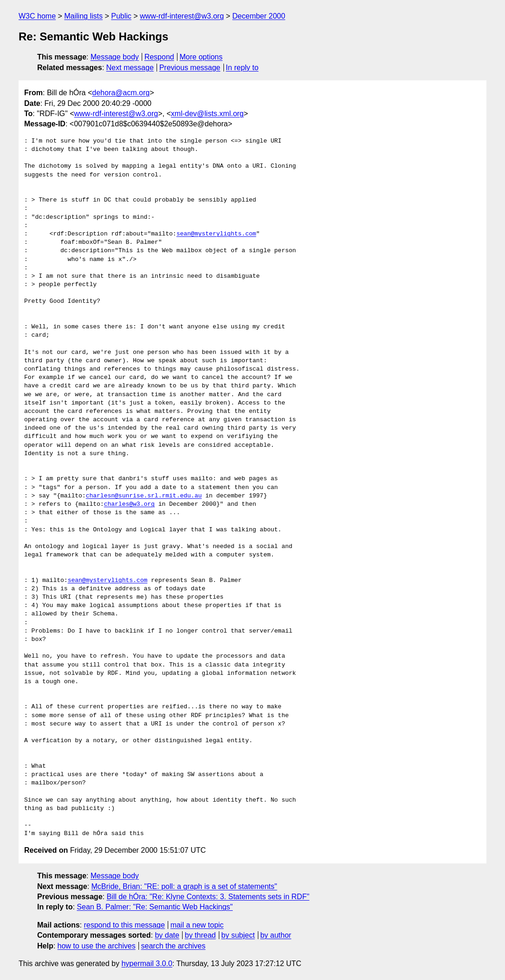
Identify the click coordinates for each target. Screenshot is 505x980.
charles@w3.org (129, 504)
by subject (238, 935)
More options (201, 57)
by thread (200, 935)
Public (121, 16)
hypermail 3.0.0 (147, 964)
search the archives (174, 946)
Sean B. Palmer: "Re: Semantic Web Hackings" (155, 907)
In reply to (242, 68)
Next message (130, 68)
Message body (115, 57)
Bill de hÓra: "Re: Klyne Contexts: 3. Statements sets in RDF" (208, 897)
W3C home (37, 16)
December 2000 (259, 16)
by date (167, 935)
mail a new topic (197, 925)
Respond (159, 57)
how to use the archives (97, 946)
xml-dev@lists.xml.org (207, 114)
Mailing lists (83, 16)
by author (276, 935)
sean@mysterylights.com (216, 234)
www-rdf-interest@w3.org (182, 16)
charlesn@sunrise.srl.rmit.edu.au (144, 496)
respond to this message (124, 925)
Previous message (190, 68)
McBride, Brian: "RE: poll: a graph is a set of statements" (184, 886)
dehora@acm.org (121, 93)
